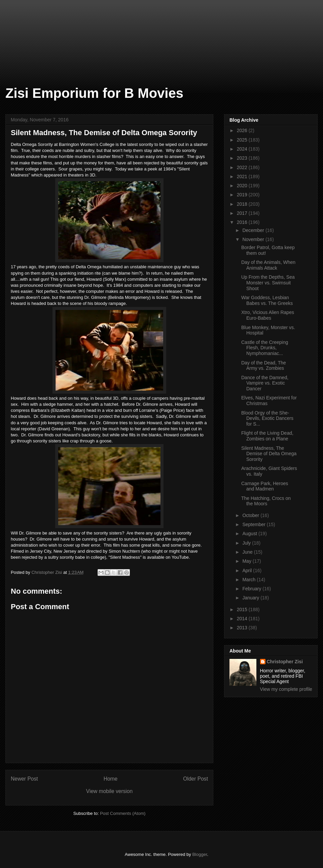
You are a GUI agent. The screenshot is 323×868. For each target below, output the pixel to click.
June (248, 552)
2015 (243, 609)
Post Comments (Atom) (123, 813)
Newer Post (24, 779)
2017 (243, 213)
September (254, 524)
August (250, 534)
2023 (243, 158)
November (254, 239)
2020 (243, 186)
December (254, 230)
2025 (243, 140)
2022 (243, 167)
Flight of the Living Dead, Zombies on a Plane (267, 436)
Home (111, 779)
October (251, 515)
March (249, 580)
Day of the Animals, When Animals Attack (268, 265)
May (247, 561)
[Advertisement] (34, 34)
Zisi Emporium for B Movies (94, 93)
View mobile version (109, 791)
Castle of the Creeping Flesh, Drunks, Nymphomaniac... (265, 348)
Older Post (195, 779)
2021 (243, 176)
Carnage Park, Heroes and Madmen (265, 486)
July (247, 543)
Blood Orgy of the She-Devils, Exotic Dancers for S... (267, 419)
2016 (243, 222)
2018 (243, 204)
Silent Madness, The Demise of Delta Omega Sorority (269, 454)
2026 (243, 130)
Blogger (200, 854)
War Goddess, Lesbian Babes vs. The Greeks (267, 300)
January (251, 598)
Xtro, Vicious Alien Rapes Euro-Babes (268, 315)
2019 (243, 195)
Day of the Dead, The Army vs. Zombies (264, 366)
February (252, 589)
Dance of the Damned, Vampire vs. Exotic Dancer (265, 383)
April (248, 570)
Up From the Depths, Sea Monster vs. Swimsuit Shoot (268, 283)
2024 (243, 149)
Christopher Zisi (285, 662)
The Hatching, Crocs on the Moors (266, 501)
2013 (243, 628)
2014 (243, 619)
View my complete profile (286, 689)
